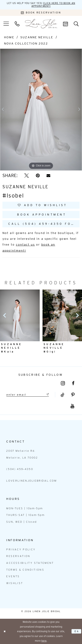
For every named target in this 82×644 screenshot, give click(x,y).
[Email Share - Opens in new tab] (48, 176)
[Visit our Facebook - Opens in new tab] (73, 383)
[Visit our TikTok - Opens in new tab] (62, 395)
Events (13, 576)
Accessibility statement (30, 563)
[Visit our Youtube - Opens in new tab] (72, 406)
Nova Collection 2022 (26, 43)
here (44, 641)
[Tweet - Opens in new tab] (27, 176)
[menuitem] (6, 24)
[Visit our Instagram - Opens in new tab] (63, 383)
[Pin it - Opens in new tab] (38, 176)
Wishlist (15, 583)
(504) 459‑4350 (20, 469)
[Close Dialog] (5, 631)
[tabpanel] (41, 110)
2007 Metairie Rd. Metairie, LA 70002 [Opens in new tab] (22, 454)
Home (9, 37)
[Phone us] (17, 24)
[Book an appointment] (41, 13)
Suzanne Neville (37, 37)
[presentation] (20, 315)
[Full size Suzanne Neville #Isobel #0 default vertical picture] (41, 110)
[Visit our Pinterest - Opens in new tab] (73, 395)
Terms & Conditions (25, 570)
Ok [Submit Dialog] (77, 631)
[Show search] (76, 24)
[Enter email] (28, 395)
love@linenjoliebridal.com (31, 481)
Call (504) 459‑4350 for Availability (44, 224)
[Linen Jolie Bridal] (41, 24)
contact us (25, 245)
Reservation (18, 556)
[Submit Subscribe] (47, 395)
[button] (6, 24)
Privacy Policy (21, 549)
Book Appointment (42, 214)
